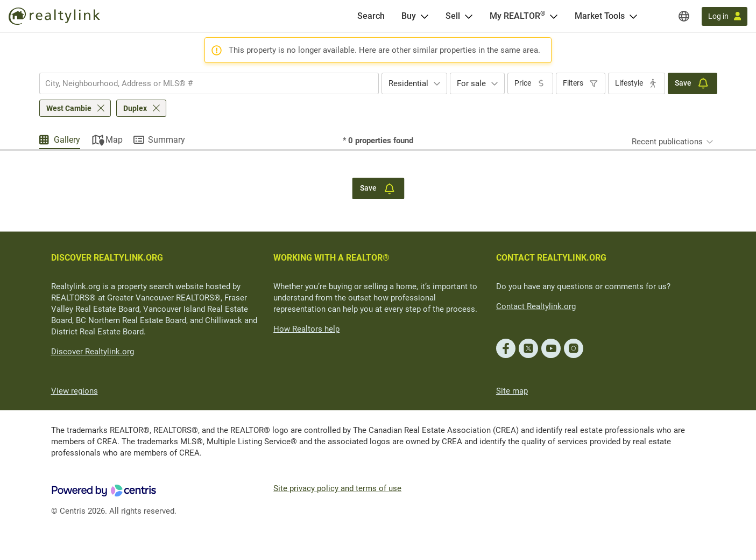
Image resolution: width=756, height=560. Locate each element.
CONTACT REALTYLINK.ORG (551, 258)
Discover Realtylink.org (93, 352)
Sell (453, 16)
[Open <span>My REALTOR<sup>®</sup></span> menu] (554, 16)
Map (114, 140)
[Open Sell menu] (469, 16)
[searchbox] (202, 83)
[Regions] (684, 16)
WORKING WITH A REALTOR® (331, 258)
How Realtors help (306, 329)
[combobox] (209, 83)
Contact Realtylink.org (536, 306)
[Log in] (725, 16)
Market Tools (600, 16)
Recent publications (667, 142)
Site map (512, 391)
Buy (409, 16)
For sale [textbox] (471, 83)
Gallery (67, 140)
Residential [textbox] (408, 83)
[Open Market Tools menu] (633, 16)
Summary (167, 140)
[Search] (371, 16)
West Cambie (69, 108)
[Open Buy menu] (425, 16)
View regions (75, 391)
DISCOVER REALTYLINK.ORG (107, 258)
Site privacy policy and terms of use (337, 488)
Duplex (135, 108)
